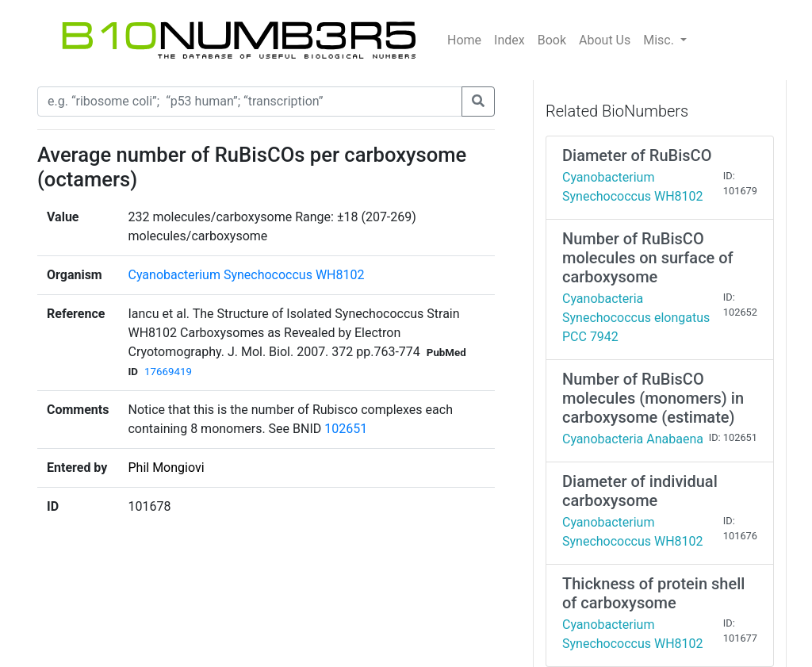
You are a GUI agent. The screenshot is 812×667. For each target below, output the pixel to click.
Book (552, 40)
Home (464, 40)
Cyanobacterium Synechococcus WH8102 (246, 275)
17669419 (168, 372)
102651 (346, 429)
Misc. (660, 40)
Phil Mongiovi (166, 468)
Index (509, 40)
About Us (605, 40)
